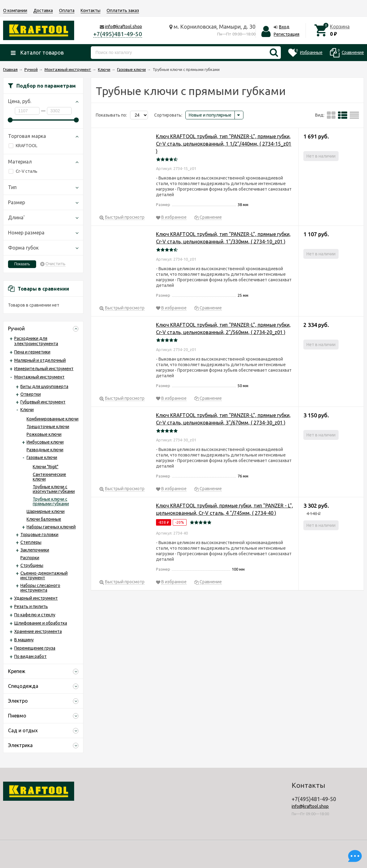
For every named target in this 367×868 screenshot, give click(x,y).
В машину (24, 640)
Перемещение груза (35, 648)
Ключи (27, 410)
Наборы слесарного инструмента (40, 588)
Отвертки (31, 394)
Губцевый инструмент (43, 402)
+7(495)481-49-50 (118, 34)
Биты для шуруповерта (44, 386)
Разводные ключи (45, 450)
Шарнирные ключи (46, 511)
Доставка (43, 10)
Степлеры (31, 542)
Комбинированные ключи (53, 419)
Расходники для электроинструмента (36, 341)
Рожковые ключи (44, 434)
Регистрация (287, 34)
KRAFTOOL (23, 146)
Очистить (55, 264)
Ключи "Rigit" (46, 467)
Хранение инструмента (38, 631)
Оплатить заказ (123, 10)
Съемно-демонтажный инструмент (44, 575)
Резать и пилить (31, 606)
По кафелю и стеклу (35, 615)
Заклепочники (35, 550)
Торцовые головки (39, 535)
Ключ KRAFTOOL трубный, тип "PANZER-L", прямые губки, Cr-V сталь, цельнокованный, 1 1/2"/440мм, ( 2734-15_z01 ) (224, 144)
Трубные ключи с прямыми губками (51, 501)
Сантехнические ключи (49, 477)
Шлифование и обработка (41, 623)
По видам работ (30, 656)
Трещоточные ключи (48, 427)
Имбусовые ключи (45, 442)
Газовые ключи (42, 457)
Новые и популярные (210, 115)
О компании (15, 10)
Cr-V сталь (23, 171)
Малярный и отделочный (40, 360)
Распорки (30, 558)
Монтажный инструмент (39, 377)
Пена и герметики (32, 352)
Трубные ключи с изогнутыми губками (54, 489)
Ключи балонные (44, 519)
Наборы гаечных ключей (51, 527)
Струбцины (32, 565)
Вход (284, 27)
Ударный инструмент (36, 598)
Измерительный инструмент (44, 369)
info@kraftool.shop (124, 27)
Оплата (67, 10)
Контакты (91, 10)
